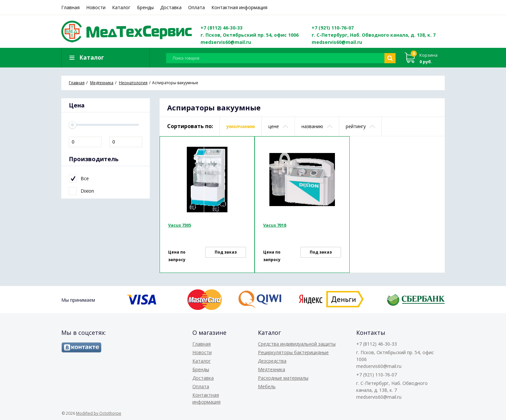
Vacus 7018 (275, 225)
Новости (96, 7)
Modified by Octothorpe (99, 413)
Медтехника (272, 369)
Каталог (121, 7)
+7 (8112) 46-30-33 (222, 28)
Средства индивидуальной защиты (297, 344)
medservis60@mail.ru (226, 42)
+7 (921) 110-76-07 (333, 28)
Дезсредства (272, 361)
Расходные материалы (283, 378)
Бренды (145, 7)
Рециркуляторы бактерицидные (293, 352)
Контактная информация (239, 7)
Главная (70, 7)
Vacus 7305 (180, 225)
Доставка (171, 7)
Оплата (196, 7)
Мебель (267, 386)
